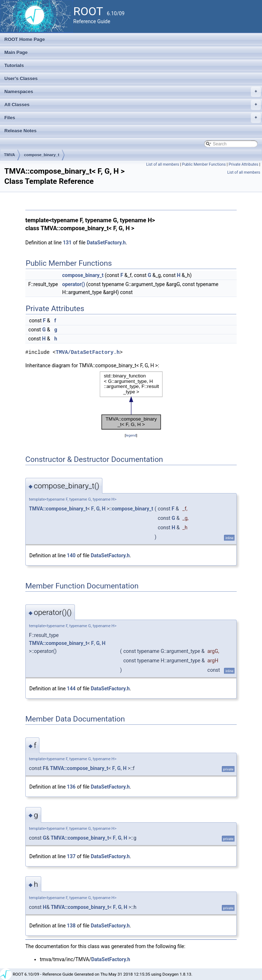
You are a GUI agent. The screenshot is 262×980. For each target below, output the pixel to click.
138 (71, 926)
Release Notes (20, 131)
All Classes (133, 105)
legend (131, 435)
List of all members (163, 164)
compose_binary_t (41, 155)
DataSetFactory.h (106, 243)
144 (71, 689)
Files (133, 118)
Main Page (16, 52)
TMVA (9, 155)
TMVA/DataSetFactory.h (88, 352)
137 (71, 856)
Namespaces (133, 92)
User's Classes (21, 78)
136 (71, 787)
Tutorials (14, 65)
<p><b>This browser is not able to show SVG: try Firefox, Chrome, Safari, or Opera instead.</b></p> (131, 400)
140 (71, 555)
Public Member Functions (204, 164)
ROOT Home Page (25, 39)
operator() (74, 284)
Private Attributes (244, 164)
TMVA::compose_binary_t (58, 509)
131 (67, 243)
